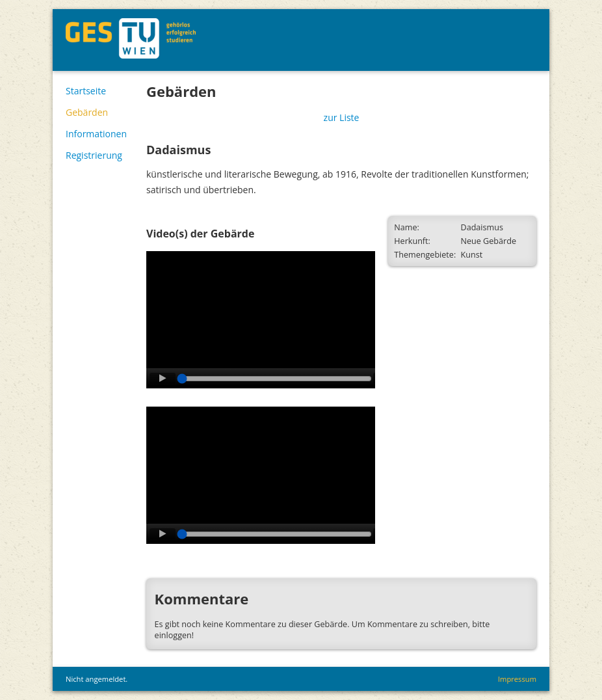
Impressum (517, 679)
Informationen (96, 134)
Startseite (86, 91)
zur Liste (342, 117)
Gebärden (87, 112)
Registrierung (94, 155)
